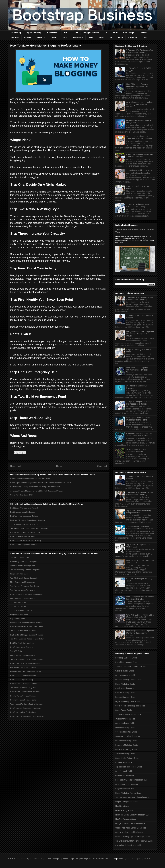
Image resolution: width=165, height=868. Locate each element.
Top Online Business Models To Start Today (27, 639)
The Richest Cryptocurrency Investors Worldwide (29, 528)
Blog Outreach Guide (124, 771)
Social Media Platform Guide (127, 758)
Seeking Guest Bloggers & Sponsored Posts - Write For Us (140, 137)
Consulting (16, 33)
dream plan (36, 157)
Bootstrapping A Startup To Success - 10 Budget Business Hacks (35, 487)
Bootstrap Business (20, 859)
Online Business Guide (125, 775)
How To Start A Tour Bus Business (23, 712)
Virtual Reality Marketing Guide (128, 714)
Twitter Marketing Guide (125, 719)
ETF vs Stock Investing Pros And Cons (25, 532)
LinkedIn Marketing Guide (126, 749)
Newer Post (16, 466)
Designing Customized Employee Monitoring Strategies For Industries (140, 104)
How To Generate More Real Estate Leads (26, 627)
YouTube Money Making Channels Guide (132, 797)
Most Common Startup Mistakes (23, 598)
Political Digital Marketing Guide (129, 845)
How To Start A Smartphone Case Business (27, 716)
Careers (134, 859)
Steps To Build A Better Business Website (26, 623)
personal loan (19, 386)
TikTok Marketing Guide (125, 754)
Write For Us (92, 859)
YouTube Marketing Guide (126, 732)
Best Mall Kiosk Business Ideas (22, 643)
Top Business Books (18, 602)
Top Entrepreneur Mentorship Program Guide (134, 841)
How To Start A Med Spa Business (23, 696)
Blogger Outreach (91, 33)
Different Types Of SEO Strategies (23, 562)
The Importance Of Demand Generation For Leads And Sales (140, 527)
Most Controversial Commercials (23, 582)
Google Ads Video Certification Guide (131, 828)
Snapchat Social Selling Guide (128, 736)
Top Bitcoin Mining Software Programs (25, 570)
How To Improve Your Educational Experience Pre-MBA (140, 598)
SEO (76, 33)
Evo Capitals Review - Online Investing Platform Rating (138, 419)
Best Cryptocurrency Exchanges (23, 512)
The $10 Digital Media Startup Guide (130, 666)
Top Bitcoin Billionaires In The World (24, 524)
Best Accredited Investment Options (24, 516)
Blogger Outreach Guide (125, 697)
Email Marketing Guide (125, 688)
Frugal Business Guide (125, 789)
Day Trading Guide (17, 619)
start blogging (42, 425)
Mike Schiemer (35, 859)
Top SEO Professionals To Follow (23, 631)
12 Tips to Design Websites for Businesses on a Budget (139, 205)
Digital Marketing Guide (125, 684)
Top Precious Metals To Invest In (23, 590)
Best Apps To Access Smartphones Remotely (28, 520)
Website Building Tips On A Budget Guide (132, 837)
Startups (15, 37)
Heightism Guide (122, 806)
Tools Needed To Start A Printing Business (26, 704)
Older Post (102, 466)
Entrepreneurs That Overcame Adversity (26, 671)
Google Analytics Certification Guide (130, 832)
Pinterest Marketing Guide (126, 741)
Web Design (129, 33)
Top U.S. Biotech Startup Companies (24, 578)
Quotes (83, 859)
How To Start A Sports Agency (22, 680)
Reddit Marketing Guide (125, 728)
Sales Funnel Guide (124, 710)
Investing (41, 37)
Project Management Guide (127, 802)
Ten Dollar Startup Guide (20, 558)
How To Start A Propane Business (23, 676)
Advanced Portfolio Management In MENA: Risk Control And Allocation (37, 491)
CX (59, 859)
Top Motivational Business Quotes (23, 688)
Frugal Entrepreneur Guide (126, 662)
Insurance (133, 37)
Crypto (54, 37)
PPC (66, 33)
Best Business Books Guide (127, 784)
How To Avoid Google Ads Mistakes (24, 545)
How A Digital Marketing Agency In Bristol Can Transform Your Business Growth (41, 483)
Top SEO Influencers (18, 606)
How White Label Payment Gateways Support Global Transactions (137, 86)
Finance (28, 37)
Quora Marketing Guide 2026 (21, 495)
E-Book (76, 859)
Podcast (65, 859)
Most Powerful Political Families (22, 655)
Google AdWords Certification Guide (130, 823)
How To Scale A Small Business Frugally (26, 540)
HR (111, 37)
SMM (114, 859)
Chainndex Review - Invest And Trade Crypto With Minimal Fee (139, 435)
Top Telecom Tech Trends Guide (129, 767)
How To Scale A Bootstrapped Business (25, 708)
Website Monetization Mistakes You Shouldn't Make (30, 479)
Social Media (53, 33)
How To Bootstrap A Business (22, 647)
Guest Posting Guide (124, 810)
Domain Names (104, 859)
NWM (55, 859)
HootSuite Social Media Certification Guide (133, 815)
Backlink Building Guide (125, 693)
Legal (43, 859)
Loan (120, 37)
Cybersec (127, 859)
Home (59, 466)
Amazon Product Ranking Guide (23, 566)
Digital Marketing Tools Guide (127, 701)
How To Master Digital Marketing (23, 536)
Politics (120, 859)
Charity (141, 859)
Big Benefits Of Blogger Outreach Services (27, 635)
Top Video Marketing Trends (21, 610)
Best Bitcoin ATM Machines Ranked (24, 508)
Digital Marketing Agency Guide (128, 793)
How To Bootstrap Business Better (23, 700)
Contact (143, 33)
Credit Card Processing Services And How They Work (140, 156)
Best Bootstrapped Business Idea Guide (132, 780)
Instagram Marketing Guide (127, 745)
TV (71, 859)
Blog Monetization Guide (126, 675)
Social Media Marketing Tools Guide (130, 706)
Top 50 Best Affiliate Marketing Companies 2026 (139, 512)
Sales (91, 37)
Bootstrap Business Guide (126, 658)
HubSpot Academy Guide (126, 819)
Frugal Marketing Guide (19, 574)
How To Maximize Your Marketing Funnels (26, 594)
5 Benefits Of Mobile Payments (139, 170)
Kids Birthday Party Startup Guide (23, 667)
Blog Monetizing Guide (19, 615)
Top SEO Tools (16, 651)
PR (106, 33)
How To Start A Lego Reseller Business (25, 663)
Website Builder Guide (125, 671)
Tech (65, 37)
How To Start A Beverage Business (24, 684)
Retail (102, 37)
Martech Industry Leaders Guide (129, 680)
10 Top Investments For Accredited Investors (136, 450)
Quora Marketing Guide (125, 723)
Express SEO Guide (124, 762)
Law (145, 37)
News (49, 859)
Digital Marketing (34, 33)
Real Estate (78, 37)
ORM (115, 33)
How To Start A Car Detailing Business (25, 692)
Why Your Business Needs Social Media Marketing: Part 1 (140, 616)
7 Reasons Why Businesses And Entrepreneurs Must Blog (140, 51)
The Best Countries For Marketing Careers (27, 659)
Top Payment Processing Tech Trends (25, 586)
